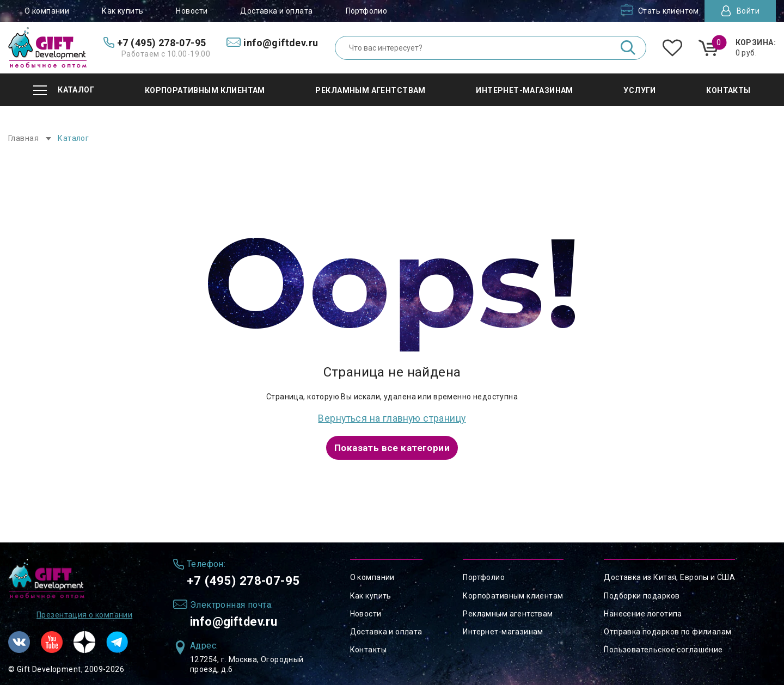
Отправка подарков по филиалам (667, 630)
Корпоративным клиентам (513, 593)
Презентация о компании (84, 613)
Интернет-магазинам (503, 630)
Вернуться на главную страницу (392, 418)
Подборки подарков (642, 593)
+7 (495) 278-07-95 (247, 579)
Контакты (368, 647)
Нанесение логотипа (643, 612)
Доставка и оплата (276, 11)
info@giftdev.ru (238, 621)
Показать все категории (392, 446)
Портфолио (367, 11)
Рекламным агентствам (508, 612)
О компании (47, 11)
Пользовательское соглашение (663, 647)
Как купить (122, 11)
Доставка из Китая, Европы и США (669, 575)
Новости (192, 11)
